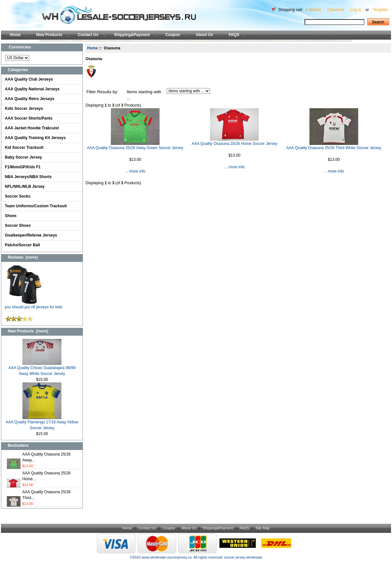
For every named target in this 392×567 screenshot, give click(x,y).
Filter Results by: (102, 92)
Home (15, 35)
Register (380, 10)
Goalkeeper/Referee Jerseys (31, 235)
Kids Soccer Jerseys (24, 109)
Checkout (336, 10)
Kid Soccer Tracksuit (24, 148)
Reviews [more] (23, 257)
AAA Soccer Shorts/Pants (29, 118)
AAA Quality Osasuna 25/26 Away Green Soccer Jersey (135, 148)
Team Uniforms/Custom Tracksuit (36, 206)
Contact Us (88, 35)
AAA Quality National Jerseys (32, 89)
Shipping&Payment (132, 35)
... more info (135, 171)
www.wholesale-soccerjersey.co (166, 557)
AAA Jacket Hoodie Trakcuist (32, 128)
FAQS (234, 35)
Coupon (173, 35)
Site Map (262, 528)
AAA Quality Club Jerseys (29, 79)
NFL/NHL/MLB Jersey (25, 187)
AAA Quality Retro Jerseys (30, 99)
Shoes (11, 216)
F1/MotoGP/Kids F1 (23, 167)
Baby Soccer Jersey (23, 157)
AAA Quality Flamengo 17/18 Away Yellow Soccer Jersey (42, 423)
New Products (49, 35)
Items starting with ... (144, 95)
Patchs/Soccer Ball (22, 245)
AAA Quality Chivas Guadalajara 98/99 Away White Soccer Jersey (42, 369)
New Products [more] (28, 331)
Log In (356, 10)
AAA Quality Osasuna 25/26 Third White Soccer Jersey (334, 148)
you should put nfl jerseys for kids (33, 305)
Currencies (20, 47)
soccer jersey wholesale (243, 557)
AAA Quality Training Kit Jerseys (35, 138)
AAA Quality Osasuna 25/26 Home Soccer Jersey (235, 144)
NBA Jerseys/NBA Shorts (28, 177)
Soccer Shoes (18, 226)
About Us (204, 35)
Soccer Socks (18, 196)
